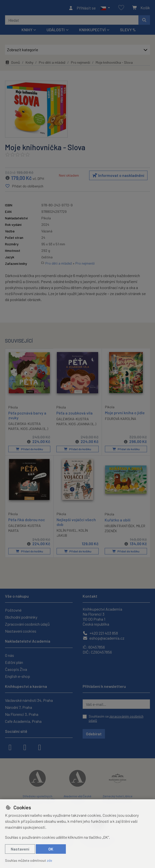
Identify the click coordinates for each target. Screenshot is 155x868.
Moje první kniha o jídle (125, 414)
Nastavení (20, 849)
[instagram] (25, 747)
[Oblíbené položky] (121, 9)
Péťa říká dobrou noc (27, 520)
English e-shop (18, 676)
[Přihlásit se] (82, 8)
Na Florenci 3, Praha (22, 714)
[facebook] (10, 747)
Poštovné (13, 610)
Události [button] (56, 31)
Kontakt (90, 596)
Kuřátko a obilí (118, 521)
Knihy (29, 64)
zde (49, 860)
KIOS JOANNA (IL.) (34, 430)
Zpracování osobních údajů (27, 624)
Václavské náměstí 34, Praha (29, 700)
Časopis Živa (16, 669)
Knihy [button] (27, 31)
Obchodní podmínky (21, 617)
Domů (13, 64)
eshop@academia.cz (104, 638)
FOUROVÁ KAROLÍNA (121, 420)
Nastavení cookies (21, 631)
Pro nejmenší (81, 64)
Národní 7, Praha (19, 707)
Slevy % (128, 31)
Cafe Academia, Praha (23, 721)
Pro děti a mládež (52, 64)
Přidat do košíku (29, 450)
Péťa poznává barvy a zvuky (27, 416)
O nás (10, 655)
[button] (105, 8)
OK (51, 849)
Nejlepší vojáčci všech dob (76, 523)
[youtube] (40, 747)
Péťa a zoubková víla (74, 414)
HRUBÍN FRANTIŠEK (120, 527)
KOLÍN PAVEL (67, 531)
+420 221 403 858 (100, 633)
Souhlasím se (116, 718)
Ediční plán (14, 662)
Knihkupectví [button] (92, 31)
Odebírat (94, 734)
